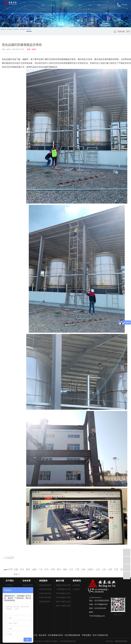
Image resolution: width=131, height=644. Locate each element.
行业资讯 (76, 589)
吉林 (83, 569)
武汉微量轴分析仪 (56, 635)
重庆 (28, 569)
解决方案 (71, 5)
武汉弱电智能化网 (72, 635)
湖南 (65, 569)
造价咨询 (43, 635)
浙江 (122, 569)
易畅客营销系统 (121, 641)
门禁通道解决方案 (63, 589)
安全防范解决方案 (63, 597)
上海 (104, 569)
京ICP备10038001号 (68, 641)
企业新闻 (76, 585)
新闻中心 (81, 5)
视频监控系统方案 (63, 585)
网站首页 (43, 5)
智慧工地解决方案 (63, 602)
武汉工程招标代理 (100, 635)
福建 (34, 569)
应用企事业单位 (16, 29)
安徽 (16, 569)
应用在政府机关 (3, 29)
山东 (98, 569)
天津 (116, 569)
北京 (22, 569)
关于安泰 (90, 5)
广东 (40, 569)
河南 (53, 569)
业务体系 (52, 5)
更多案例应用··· (29, 29)
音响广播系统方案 (63, 606)
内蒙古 (91, 569)
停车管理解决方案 (63, 593)
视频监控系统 (28, 585)
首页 (128, 31)
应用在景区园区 (23, 29)
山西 (110, 569)
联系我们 (99, 5)
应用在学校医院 (10, 29)
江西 (77, 569)
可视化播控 (86, 635)
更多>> (17, 574)
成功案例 (62, 5)
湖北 (59, 569)
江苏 (71, 569)
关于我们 (9, 585)
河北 (47, 569)
